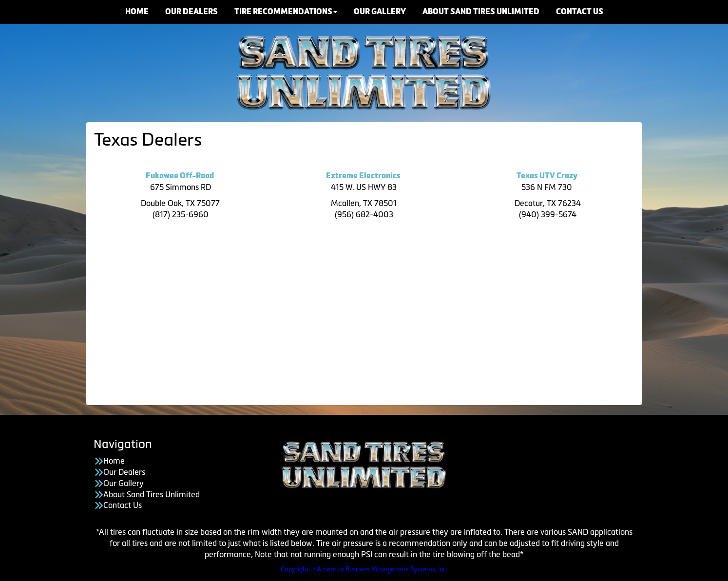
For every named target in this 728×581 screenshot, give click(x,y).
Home (114, 461)
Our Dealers (124, 472)
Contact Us (123, 505)
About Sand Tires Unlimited (152, 494)
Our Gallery (124, 483)
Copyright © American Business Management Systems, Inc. (364, 569)
